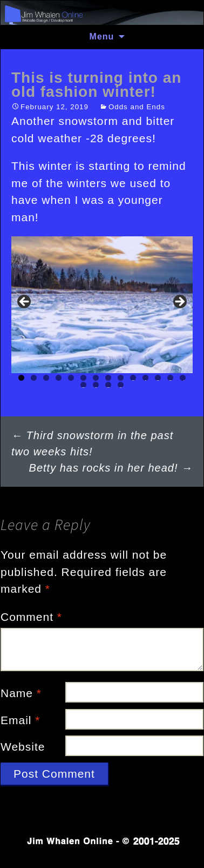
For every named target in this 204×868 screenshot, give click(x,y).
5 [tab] (71, 378)
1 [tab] (21, 378)
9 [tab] (121, 378)
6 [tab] (83, 378)
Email (21, 720)
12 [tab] (158, 378)
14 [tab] (183, 378)
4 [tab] (59, 378)
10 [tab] (133, 378)
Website (23, 747)
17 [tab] (108, 385)
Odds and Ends (137, 107)
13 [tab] (170, 378)
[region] (102, 305)
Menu (102, 37)
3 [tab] (46, 378)
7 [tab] (96, 378)
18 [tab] (121, 385)
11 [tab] (145, 378)
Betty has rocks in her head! (111, 468)
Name (21, 693)
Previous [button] (25, 302)
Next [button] (179, 302)
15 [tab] (83, 385)
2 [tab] (34, 378)
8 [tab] (108, 378)
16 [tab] (96, 385)
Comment (31, 617)
